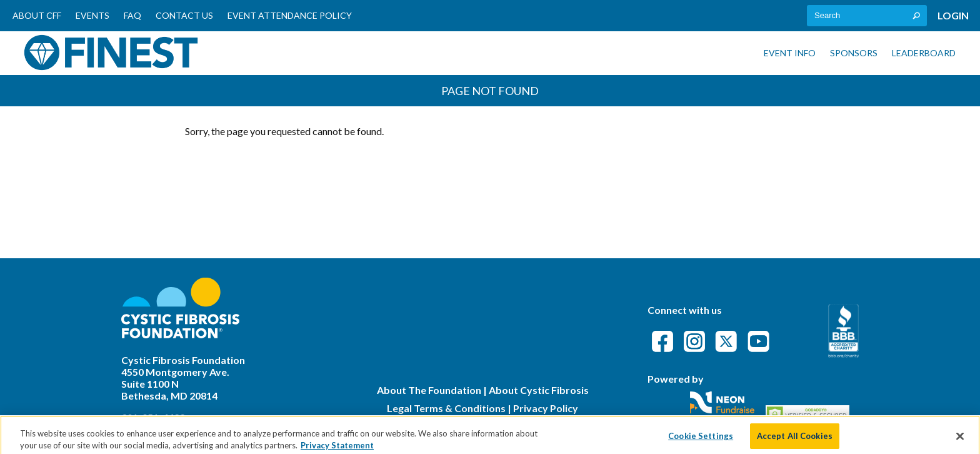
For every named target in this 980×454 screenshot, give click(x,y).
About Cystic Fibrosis (539, 390)
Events (92, 15)
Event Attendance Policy (290, 15)
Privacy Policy (546, 408)
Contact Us (184, 15)
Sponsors (854, 53)
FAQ (132, 15)
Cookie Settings (701, 440)
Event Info (790, 53)
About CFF (37, 15)
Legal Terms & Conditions (446, 408)
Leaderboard (924, 53)
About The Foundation (429, 390)
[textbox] (867, 16)
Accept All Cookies (795, 440)
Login (953, 15)
